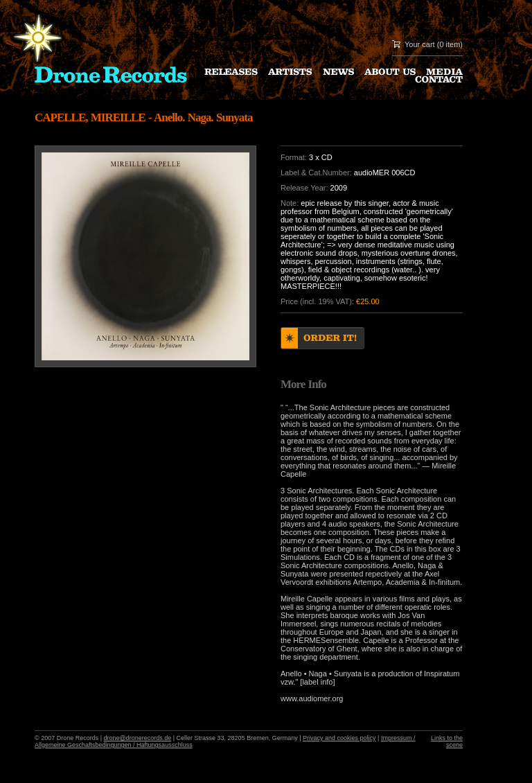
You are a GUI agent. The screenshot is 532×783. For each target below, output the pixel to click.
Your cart (420, 44)
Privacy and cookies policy (339, 738)
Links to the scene (447, 741)
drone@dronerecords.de (138, 738)
